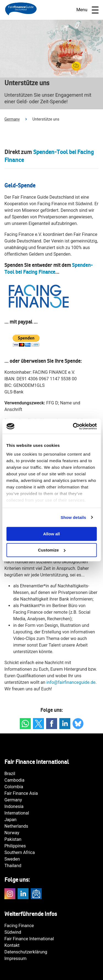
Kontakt (12, 945)
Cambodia (14, 780)
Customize (52, 550)
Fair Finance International (29, 939)
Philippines (15, 846)
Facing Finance (19, 926)
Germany (12, 119)
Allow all (51, 534)
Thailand (13, 866)
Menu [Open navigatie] (87, 10)
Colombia (14, 787)
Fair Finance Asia (21, 793)
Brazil (10, 774)
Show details (73, 517)
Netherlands (16, 826)
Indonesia (14, 806)
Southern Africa (20, 852)
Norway (12, 833)
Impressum (16, 958)
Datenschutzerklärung (26, 952)
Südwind (13, 932)
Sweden (12, 859)
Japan (10, 820)
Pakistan (13, 839)
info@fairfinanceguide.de (71, 682)
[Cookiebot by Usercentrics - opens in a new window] (73, 426)
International (17, 813)
